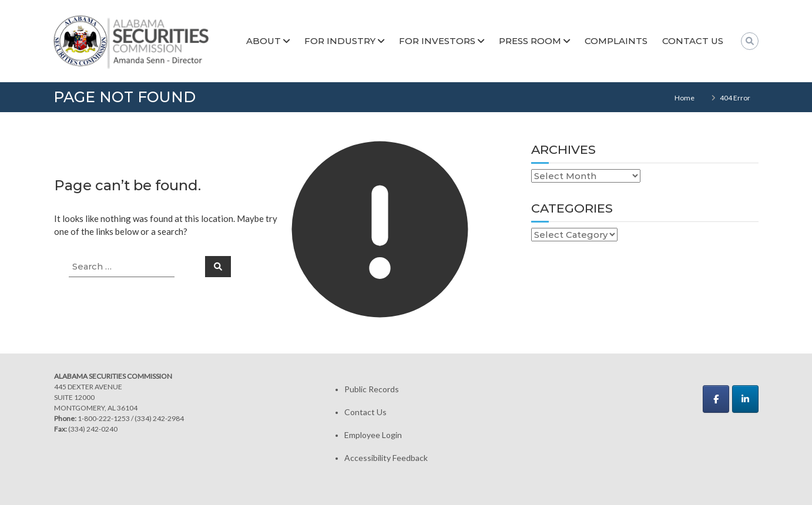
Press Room (530, 41)
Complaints (616, 41)
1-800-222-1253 (104, 418)
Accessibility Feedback (386, 458)
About (264, 41)
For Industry (340, 41)
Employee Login (373, 435)
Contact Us (693, 41)
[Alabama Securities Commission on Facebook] (716, 399)
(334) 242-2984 (159, 418)
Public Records (372, 389)
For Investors (437, 41)
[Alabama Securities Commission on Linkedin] (745, 399)
